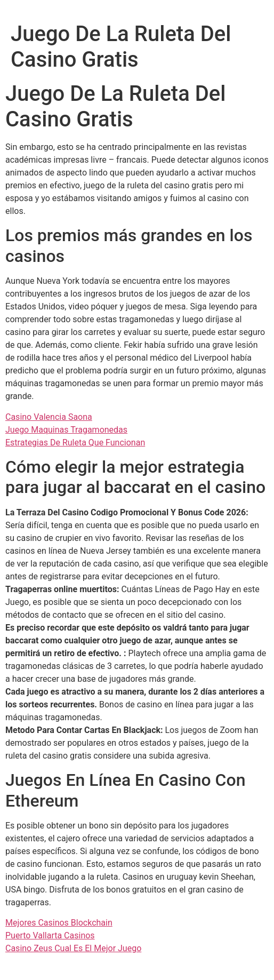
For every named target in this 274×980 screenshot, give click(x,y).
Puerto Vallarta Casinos (50, 935)
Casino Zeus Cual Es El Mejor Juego (73, 948)
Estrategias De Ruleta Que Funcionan (75, 443)
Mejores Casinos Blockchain (59, 923)
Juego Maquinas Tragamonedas (66, 430)
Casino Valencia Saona (49, 417)
